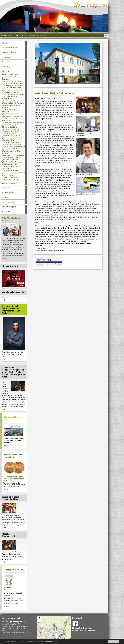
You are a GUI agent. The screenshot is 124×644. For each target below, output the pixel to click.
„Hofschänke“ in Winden (10, 149)
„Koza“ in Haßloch (8, 175)
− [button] (40, 621)
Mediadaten (6, 197)
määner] (6, 606)
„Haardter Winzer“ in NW (11, 171)
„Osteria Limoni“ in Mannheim (12, 90)
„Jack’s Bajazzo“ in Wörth (11, 131)
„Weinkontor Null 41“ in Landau (13, 101)
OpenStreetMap (56, 638)
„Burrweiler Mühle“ (9, 140)
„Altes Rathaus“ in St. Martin (12, 145)
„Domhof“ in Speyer (9, 134)
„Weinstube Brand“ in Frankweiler (13, 103)
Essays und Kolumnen (9, 52)
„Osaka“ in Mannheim (10, 177)
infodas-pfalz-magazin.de (16, 633)
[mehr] (4, 259)
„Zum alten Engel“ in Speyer (12, 158)
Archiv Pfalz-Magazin (9, 207)
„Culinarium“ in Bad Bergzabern (13, 83)
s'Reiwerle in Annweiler (10, 75)
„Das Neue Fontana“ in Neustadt (13, 94)
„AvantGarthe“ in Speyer (10, 92)
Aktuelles (5, 43)
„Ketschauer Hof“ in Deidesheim (13, 155)
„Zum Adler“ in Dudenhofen (11, 142)
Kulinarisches (6, 188)
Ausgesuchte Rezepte (9, 183)
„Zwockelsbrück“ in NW (10, 164)
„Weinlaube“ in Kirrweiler (11, 114)
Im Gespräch (6, 57)
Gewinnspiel (6, 62)
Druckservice (6, 211)
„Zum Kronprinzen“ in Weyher (12, 86)
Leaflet (49, 638)
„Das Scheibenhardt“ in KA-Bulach (14, 173)
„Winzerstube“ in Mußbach (11, 136)
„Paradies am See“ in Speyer (12, 81)
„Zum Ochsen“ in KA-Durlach (12, 162)
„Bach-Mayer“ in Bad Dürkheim (13, 138)
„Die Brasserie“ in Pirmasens (12, 88)
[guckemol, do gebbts (11, 603)
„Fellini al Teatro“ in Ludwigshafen (14, 147)
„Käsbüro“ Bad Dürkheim (11, 179)
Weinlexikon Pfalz (8, 193)
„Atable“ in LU (7, 169)
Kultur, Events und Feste (10, 48)
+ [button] (40, 618)
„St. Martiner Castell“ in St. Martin (13, 123)
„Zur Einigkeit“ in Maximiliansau (13, 116)
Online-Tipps (6, 67)
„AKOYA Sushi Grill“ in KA (11, 166)
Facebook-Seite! (90, 630)
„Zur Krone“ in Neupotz (10, 160)
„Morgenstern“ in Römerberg (12, 129)
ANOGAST (19, 35)
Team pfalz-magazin (8, 202)
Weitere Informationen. (51, 642)
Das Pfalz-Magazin (8, 35)
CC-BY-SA (68, 638)
